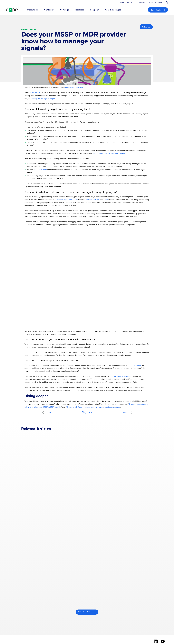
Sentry (75, 200)
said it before (35, 93)
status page (137, 365)
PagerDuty (68, 200)
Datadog (59, 200)
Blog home (87, 412)
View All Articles (85, 612)
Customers (141, 3)
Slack (106, 200)
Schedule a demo (155, 3)
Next (131, 411)
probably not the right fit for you (43, 99)
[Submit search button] (167, 3)
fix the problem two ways (121, 376)
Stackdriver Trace (93, 200)
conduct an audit (40, 170)
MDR (26, 87)
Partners (130, 3)
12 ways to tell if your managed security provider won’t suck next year (93, 407)
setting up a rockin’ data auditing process (109, 153)
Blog (122, 3)
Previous (46, 411)
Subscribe (146, 27)
